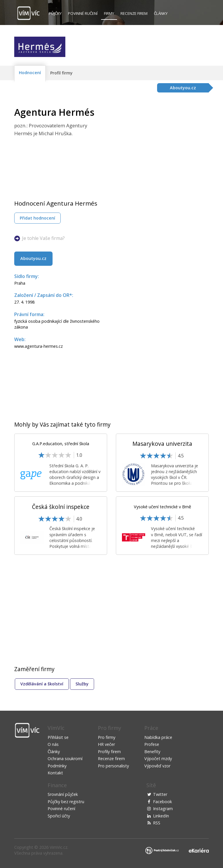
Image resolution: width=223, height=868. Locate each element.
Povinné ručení (83, 13)
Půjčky (55, 13)
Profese (152, 744)
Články (161, 13)
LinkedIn (161, 816)
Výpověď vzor (157, 766)
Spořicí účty (59, 816)
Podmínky (57, 766)
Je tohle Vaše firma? (43, 238)
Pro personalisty (113, 766)
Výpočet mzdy (158, 759)
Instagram (163, 809)
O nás (53, 744)
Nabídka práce (158, 737)
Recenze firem (134, 13)
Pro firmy (107, 737)
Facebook (162, 802)
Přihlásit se (58, 737)
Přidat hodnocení (37, 218)
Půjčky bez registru (66, 802)
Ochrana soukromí (65, 759)
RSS (157, 823)
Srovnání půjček (63, 794)
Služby (82, 684)
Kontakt (55, 773)
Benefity (152, 752)
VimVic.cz (59, 847)
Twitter (160, 794)
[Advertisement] (160, 148)
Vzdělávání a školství (42, 684)
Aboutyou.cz (33, 258)
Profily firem (109, 752)
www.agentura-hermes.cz (38, 346)
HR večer (106, 744)
